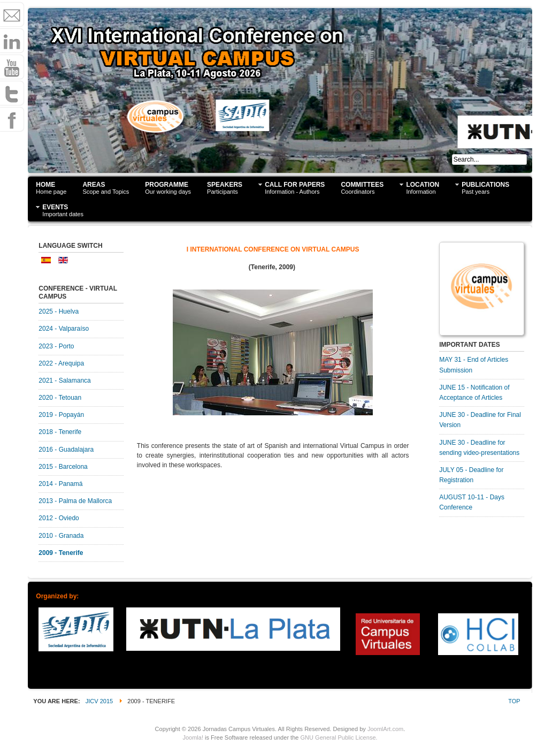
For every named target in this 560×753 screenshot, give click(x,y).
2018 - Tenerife (60, 432)
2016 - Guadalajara (66, 450)
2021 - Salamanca (64, 381)
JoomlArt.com (385, 729)
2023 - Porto (56, 346)
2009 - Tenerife (61, 553)
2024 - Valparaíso (64, 329)
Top (514, 701)
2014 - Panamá (60, 484)
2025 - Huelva (59, 311)
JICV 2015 (99, 701)
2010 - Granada (61, 536)
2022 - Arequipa (61, 363)
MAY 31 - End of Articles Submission (474, 365)
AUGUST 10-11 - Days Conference (472, 502)
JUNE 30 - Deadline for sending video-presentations (479, 448)
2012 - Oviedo (59, 518)
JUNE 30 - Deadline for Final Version (480, 420)
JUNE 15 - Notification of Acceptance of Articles (474, 393)
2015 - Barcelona (63, 467)
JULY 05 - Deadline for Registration (471, 475)
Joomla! (193, 737)
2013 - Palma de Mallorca (75, 501)
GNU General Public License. (339, 737)
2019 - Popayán (61, 415)
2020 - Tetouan (60, 398)
